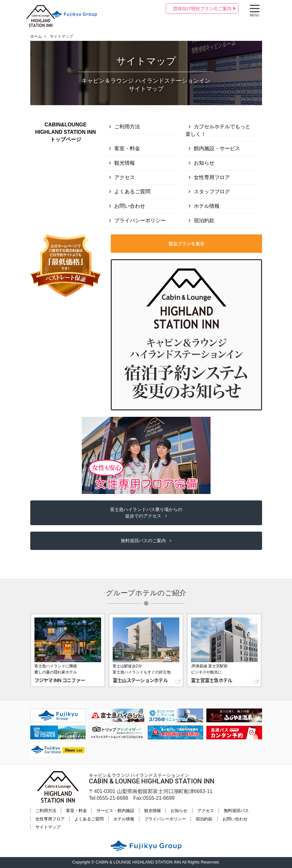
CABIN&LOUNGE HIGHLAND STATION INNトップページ (66, 132)
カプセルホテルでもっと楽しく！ (218, 130)
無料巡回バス (236, 811)
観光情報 (125, 163)
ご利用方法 (127, 127)
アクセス (125, 177)
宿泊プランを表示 (186, 243)
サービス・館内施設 (115, 811)
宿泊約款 (204, 220)
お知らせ (204, 163)
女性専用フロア (212, 177)
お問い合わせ (130, 206)
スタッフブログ (212, 192)
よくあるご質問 (132, 192)
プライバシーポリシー (140, 220)
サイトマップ (48, 827)
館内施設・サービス (217, 148)
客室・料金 (127, 148)
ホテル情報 (207, 206)
